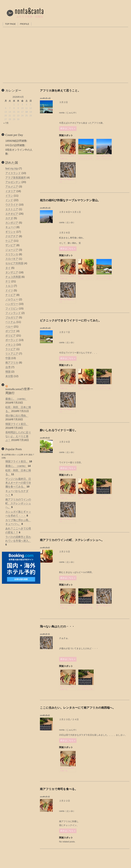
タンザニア (12, 272)
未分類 (9, 376)
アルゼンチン (13, 182)
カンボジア (12, 223)
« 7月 (6, 123)
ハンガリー (12, 304)
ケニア (9, 241)
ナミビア (10, 295)
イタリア (10, 191)
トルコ (9, 286)
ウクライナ (12, 205)
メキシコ (10, 345)
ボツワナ (10, 331)
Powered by (124, 186)
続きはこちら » (68, 128)
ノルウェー (12, 299)
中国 (8, 358)
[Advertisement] (18, 617)
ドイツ (9, 290)
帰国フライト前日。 (17, 424)
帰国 (8, 372)
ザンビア (10, 245)
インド (9, 200)
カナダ (9, 218)
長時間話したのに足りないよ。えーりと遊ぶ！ (18, 436)
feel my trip (12, 168)
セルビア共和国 (14, 263)
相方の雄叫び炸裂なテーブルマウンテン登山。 (70, 200)
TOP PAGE (10, 24)
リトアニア (12, 354)
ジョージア (12, 250)
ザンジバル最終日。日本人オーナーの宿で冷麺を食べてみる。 (18, 483)
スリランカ (12, 254)
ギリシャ (10, 232)
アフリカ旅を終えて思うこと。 (60, 91)
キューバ (10, 227)
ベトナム (10, 322)
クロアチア (12, 236)
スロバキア (12, 259)
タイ (8, 268)
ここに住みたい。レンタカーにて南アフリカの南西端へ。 (78, 708)
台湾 (8, 367)
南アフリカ (12, 363)
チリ (8, 281)
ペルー (9, 327)
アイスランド (13, 173)
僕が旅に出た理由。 (17, 416)
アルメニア (12, 187)
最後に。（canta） (16, 399)
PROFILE (25, 24)
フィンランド (13, 313)
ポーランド (12, 340)
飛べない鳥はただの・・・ (57, 626)
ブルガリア (12, 317)
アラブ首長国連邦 (16, 178)
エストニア (12, 209)
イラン (9, 196)
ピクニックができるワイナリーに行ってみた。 (71, 320)
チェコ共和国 (13, 277)
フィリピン (12, 308)
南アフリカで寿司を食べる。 (59, 789)
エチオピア (12, 214)
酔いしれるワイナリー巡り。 (59, 430)
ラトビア (10, 349)
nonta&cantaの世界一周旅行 (19, 391)
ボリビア (10, 335)
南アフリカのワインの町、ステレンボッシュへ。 (72, 540)
